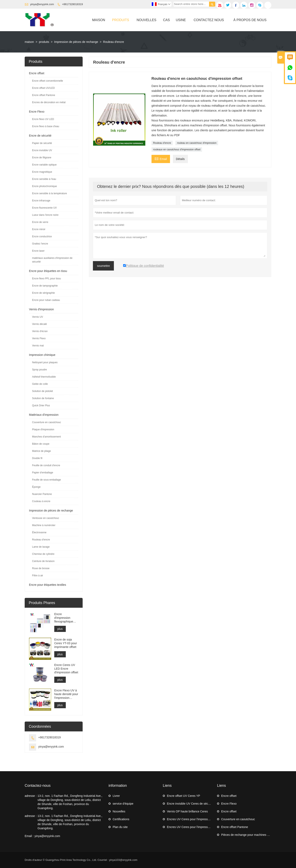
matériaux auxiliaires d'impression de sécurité (52, 260)
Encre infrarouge (41, 201)
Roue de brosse (41, 568)
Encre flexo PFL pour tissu (46, 279)
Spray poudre (39, 370)
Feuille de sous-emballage (46, 480)
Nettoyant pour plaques (45, 362)
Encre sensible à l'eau (44, 179)
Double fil (37, 458)
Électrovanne (39, 532)
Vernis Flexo (39, 338)
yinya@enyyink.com (42, 4)
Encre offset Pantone (44, 95)
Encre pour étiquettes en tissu (48, 271)
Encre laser (38, 251)
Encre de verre (40, 222)
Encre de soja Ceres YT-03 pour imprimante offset (66, 643)
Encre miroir (39, 229)
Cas (166, 20)
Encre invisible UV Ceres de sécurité (190, 804)
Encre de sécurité (40, 136)
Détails (180, 159)
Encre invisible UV (42, 150)
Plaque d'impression (43, 429)
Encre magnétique (42, 172)
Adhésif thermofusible (44, 377)
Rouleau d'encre (162, 143)
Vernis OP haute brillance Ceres (187, 811)
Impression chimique (42, 355)
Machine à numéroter (44, 525)
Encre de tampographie (45, 286)
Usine (181, 20)
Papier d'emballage (43, 473)
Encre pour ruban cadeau (46, 300)
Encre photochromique (45, 186)
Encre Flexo (37, 112)
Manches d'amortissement (46, 437)
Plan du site (120, 827)
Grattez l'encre (40, 244)
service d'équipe (123, 804)
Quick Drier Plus (41, 405)
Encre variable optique (44, 165)
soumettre (103, 266)
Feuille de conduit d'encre (46, 465)
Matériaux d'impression (44, 415)
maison (29, 42)
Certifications (121, 819)
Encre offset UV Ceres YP (183, 796)
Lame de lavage (41, 547)
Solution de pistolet (42, 391)
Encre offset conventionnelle (48, 81)
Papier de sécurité (42, 143)
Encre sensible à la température (49, 193)
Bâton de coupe (41, 444)
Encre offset (37, 73)
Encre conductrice (42, 236)
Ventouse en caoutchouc (46, 518)
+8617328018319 (73, 4)
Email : (29, 836)
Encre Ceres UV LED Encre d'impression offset (66, 669)
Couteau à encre (41, 501)
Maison (99, 20)
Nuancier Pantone (42, 494)
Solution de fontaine (43, 398)
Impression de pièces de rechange (76, 42)
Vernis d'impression (41, 309)
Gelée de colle (40, 384)
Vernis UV (38, 317)
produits (44, 42)
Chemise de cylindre (43, 554)
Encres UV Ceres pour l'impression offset (193, 819)
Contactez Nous (209, 20)
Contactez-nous (38, 786)
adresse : (31, 796)
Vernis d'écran (40, 331)
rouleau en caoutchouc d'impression (197, 143)
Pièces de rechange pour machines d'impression (252, 835)
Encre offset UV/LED (43, 88)
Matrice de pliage (41, 451)
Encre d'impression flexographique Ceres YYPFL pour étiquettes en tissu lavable (66, 618)
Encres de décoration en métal (49, 102)
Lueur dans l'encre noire (45, 215)
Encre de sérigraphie (43, 293)
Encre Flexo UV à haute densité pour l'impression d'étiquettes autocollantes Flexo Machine (66, 694)
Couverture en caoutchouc (47, 422)
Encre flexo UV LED (43, 119)
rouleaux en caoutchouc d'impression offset (177, 150)
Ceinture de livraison (43, 561)
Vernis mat (38, 346)
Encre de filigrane (42, 158)
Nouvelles (146, 20)
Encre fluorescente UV (44, 208)
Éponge (36, 487)
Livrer (116, 796)
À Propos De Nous (250, 20)
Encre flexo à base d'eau (46, 126)
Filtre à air (38, 576)
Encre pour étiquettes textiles (48, 585)
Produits (121, 20)
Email (161, 158)
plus (60, 629)
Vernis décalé (39, 324)
